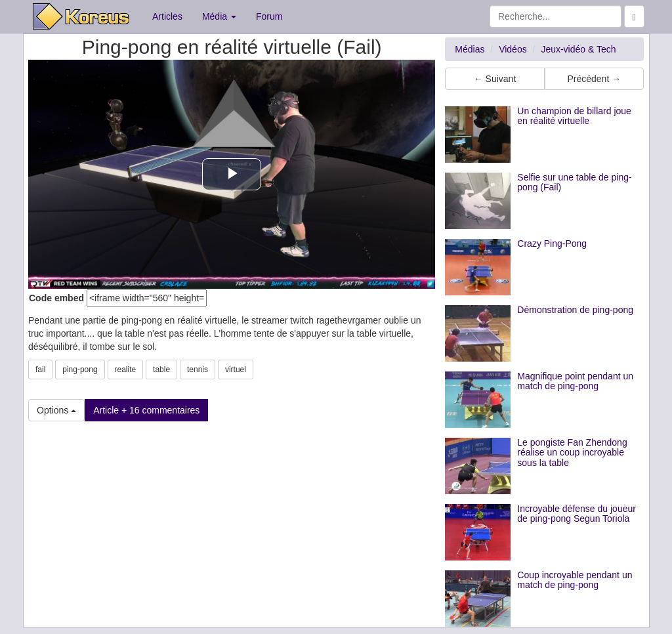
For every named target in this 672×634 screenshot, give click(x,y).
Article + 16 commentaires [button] (146, 410)
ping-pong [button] (80, 370)
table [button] (161, 370)
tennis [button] (198, 370)
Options (56, 410)
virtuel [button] (236, 370)
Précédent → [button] (594, 79)
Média (219, 16)
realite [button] (126, 370)
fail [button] (40, 370)
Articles (167, 16)
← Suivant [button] (495, 79)
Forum (269, 16)
